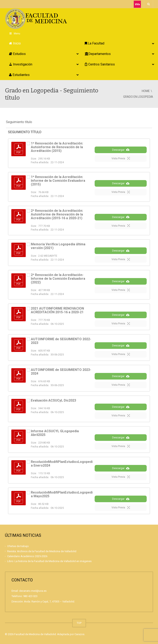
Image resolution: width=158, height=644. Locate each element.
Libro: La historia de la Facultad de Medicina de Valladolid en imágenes (49, 561)
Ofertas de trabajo (18, 546)
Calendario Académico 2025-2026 (27, 556)
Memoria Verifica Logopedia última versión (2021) (58, 246)
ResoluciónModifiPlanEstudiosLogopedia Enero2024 (62, 464)
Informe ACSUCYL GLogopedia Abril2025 (55, 433)
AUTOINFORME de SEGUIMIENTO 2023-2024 (61, 372)
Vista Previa (121, 158)
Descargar (121, 150)
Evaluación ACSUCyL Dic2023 (53, 400)
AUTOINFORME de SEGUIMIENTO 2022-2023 (61, 341)
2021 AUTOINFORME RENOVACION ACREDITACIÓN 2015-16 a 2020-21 (57, 310)
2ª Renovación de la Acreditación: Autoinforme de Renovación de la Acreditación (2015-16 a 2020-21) (57, 214)
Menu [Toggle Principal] (15, 34)
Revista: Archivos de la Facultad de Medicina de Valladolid (42, 551)
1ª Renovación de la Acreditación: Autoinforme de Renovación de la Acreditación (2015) (57, 147)
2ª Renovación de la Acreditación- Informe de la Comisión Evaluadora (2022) (58, 279)
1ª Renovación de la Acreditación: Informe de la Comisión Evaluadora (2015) (58, 181)
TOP (79, 623)
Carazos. (80, 634)
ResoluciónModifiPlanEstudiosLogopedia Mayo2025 (62, 494)
